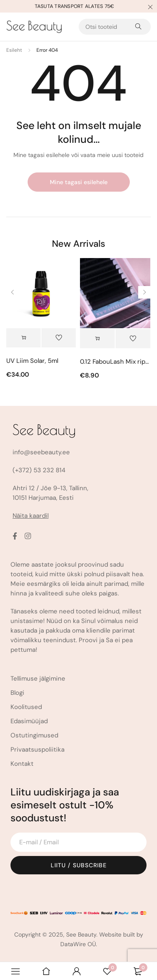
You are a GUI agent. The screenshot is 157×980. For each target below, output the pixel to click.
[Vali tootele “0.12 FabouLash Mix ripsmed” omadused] (97, 339)
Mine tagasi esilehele (79, 182)
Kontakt (22, 764)
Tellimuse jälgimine (38, 679)
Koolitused (26, 707)
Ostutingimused (34, 735)
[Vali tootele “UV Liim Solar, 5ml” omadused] (23, 338)
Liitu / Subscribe (79, 865)
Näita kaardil (31, 516)
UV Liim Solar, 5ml (32, 361)
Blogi (17, 693)
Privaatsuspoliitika (37, 750)
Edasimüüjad (29, 721)
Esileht (14, 50)
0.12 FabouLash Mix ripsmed (115, 362)
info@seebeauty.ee (41, 452)
